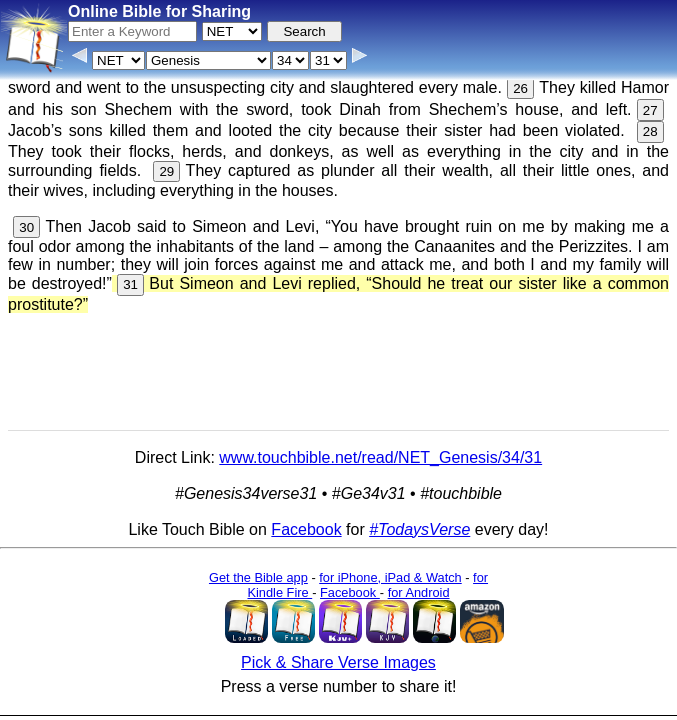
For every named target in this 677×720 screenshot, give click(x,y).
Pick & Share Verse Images (338, 662)
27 (650, 110)
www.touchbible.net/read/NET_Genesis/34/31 (380, 457)
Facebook (306, 529)
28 (650, 131)
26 (520, 88)
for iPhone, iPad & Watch (390, 577)
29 (166, 171)
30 (26, 227)
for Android (419, 592)
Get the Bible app (258, 577)
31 (130, 284)
